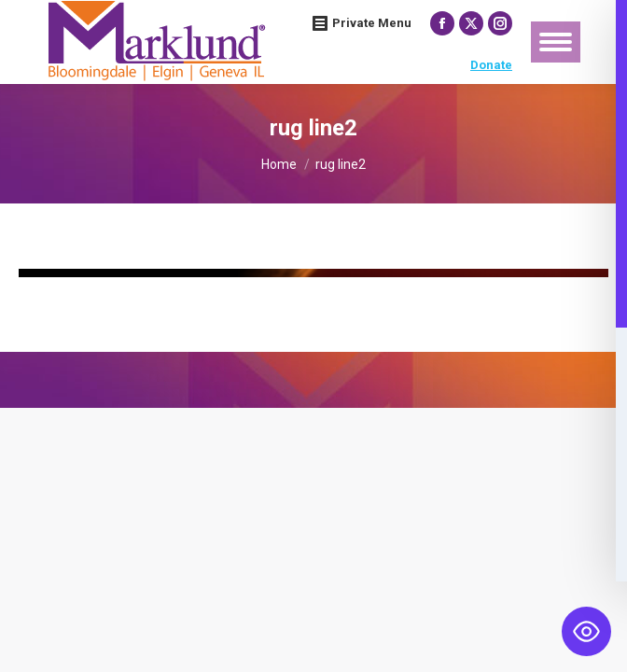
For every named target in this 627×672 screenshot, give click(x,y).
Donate (491, 65)
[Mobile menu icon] (556, 42)
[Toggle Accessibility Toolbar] (586, 631)
